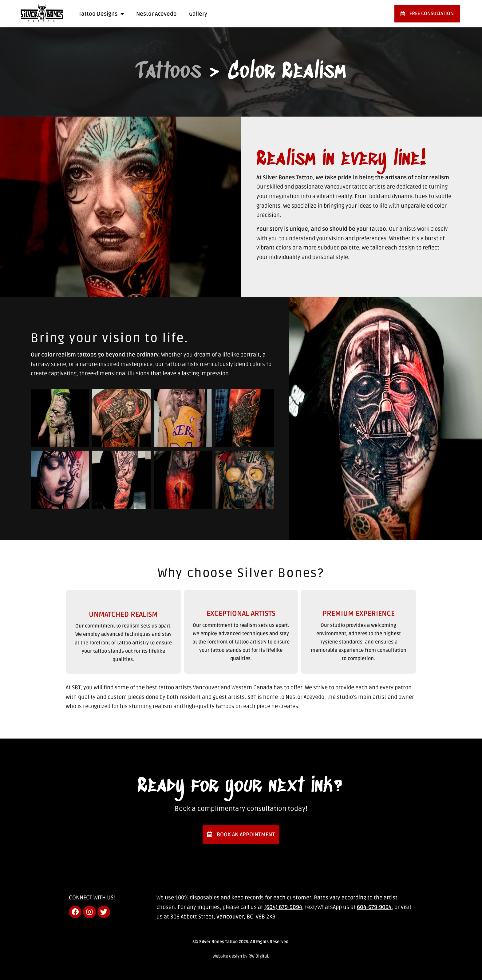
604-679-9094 (374, 907)
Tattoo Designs (101, 14)
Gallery (198, 14)
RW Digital (258, 956)
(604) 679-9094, (284, 907)
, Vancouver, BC (234, 917)
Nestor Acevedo (156, 14)
